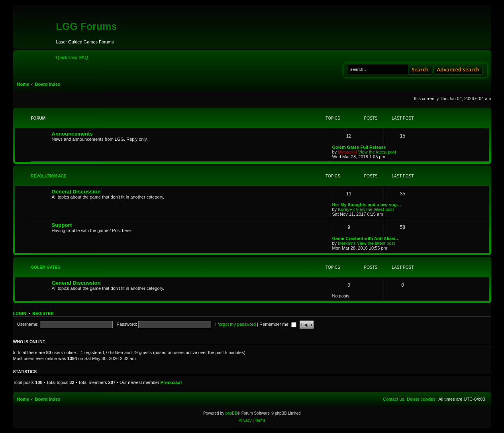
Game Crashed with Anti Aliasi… (366, 238)
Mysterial (347, 152)
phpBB (231, 413)
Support (62, 225)
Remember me (278, 324)
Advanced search (458, 69)
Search (420, 69)
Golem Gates (46, 267)
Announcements (72, 134)
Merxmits (347, 243)
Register (43, 313)
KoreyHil (346, 209)
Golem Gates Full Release (359, 147)
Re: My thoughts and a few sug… (367, 205)
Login (20, 313)
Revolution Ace (49, 176)
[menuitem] (84, 57)
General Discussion (76, 192)
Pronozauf (171, 382)
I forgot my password (235, 324)
